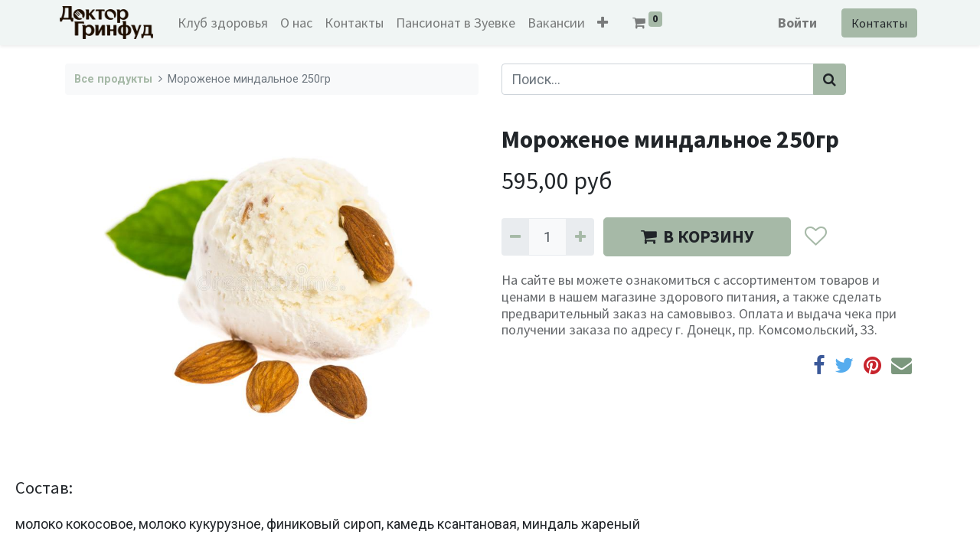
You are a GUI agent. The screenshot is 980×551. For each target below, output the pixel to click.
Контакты (874, 23)
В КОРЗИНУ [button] (697, 236)
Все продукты (113, 79)
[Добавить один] (580, 237)
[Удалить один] (515, 237)
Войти (792, 23)
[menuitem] (228, 23)
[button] (608, 23)
